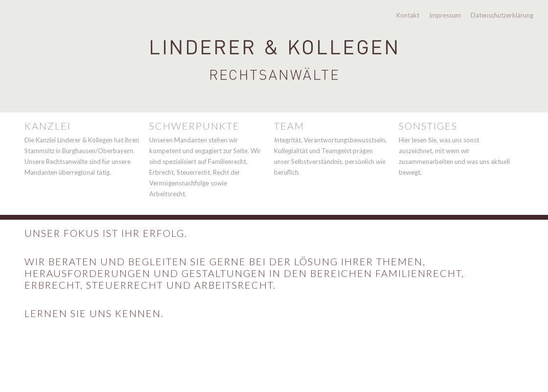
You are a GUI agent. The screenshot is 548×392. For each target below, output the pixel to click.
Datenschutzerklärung (502, 15)
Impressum (445, 15)
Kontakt (408, 15)
